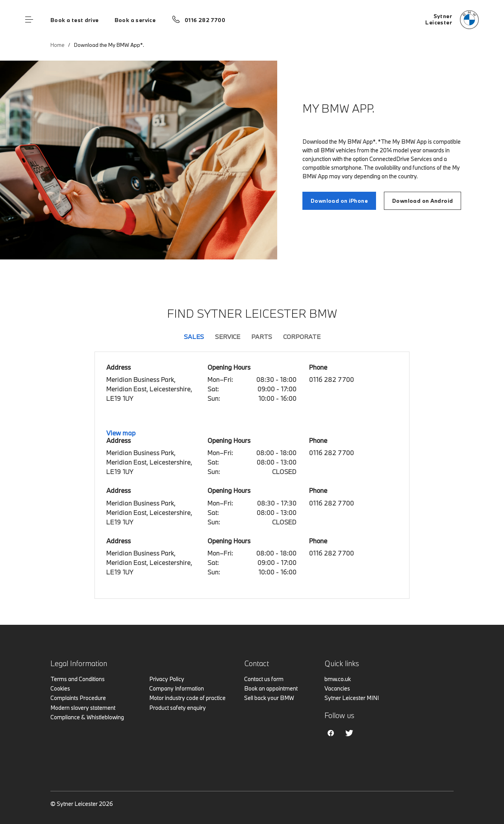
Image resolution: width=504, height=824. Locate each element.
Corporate (302, 337)
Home (57, 45)
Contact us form (264, 679)
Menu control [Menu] (29, 20)
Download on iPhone (339, 201)
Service (228, 337)
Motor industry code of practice (187, 698)
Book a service (135, 20)
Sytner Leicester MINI (352, 698)
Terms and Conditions (78, 679)
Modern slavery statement (83, 708)
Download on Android (422, 201)
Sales (194, 337)
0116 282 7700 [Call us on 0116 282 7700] (205, 20)
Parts (262, 337)
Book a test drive (75, 20)
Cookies (60, 688)
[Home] (452, 20)
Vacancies (337, 688)
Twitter (349, 733)
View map (121, 433)
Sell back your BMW (269, 698)
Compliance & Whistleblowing (87, 717)
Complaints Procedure (78, 698)
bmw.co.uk (338, 679)
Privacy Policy (167, 679)
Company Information (177, 688)
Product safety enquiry (178, 708)
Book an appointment (271, 688)
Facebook (331, 733)
